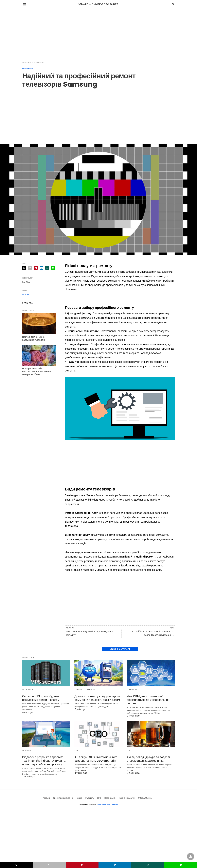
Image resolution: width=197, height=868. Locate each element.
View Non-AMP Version (108, 805)
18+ (128, 751)
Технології (28, 690)
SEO (76, 751)
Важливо (79, 690)
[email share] (30, 268)
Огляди (26, 295)
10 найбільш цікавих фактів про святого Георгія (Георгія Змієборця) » (153, 633)
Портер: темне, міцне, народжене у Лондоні (34, 338)
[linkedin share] (41, 268)
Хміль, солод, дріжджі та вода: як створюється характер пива (149, 759)
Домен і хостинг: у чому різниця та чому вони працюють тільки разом (97, 698)
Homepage (27, 62)
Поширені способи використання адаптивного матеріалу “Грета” (37, 372)
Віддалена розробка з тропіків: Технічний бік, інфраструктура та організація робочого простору (44, 761)
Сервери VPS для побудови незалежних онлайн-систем (41, 698)
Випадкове (40, 62)
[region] (99, 33)
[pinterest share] (36, 268)
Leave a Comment (120, 649)
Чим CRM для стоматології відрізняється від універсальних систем (148, 700)
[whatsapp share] (47, 268)
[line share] (53, 268)
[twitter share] (24, 268)
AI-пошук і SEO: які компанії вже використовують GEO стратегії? (96, 759)
